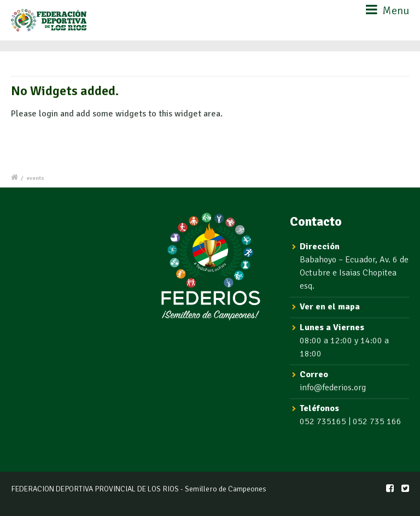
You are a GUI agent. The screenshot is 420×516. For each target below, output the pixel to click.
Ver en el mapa (330, 307)
